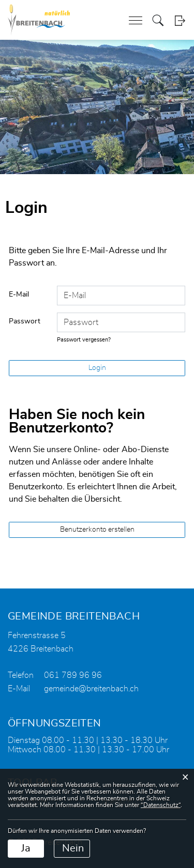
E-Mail (19, 295)
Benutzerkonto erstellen (97, 530)
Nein (73, 848)
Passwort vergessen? (84, 340)
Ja (26, 848)
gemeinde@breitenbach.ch (91, 689)
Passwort (25, 321)
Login (180, 20)
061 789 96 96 (73, 675)
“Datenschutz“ (161, 805)
